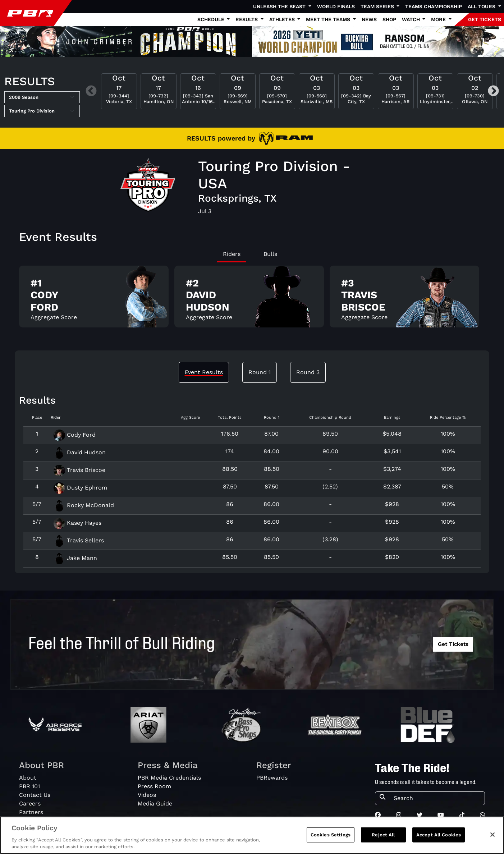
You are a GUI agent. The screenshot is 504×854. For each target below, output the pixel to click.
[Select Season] (42, 97)
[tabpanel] (252, 300)
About (28, 778)
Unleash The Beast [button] (280, 6)
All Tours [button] (482, 6)
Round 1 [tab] (260, 372)
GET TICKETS (485, 19)
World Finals (336, 6)
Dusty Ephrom (80, 488)
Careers (30, 804)
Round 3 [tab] (308, 372)
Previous (91, 91)
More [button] (439, 19)
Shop (389, 19)
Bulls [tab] (270, 254)
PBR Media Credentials (169, 778)
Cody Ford (75, 435)
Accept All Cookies (439, 836)
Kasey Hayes (77, 523)
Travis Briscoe (79, 470)
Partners (31, 812)
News (369, 19)
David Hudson (80, 452)
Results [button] (247, 19)
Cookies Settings (331, 836)
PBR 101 (29, 786)
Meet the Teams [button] (329, 19)
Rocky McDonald (84, 505)
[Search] (437, 798)
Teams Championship (434, 6)
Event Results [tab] (204, 372)
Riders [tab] (232, 254)
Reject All (383, 836)
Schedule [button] (212, 19)
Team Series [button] (378, 6)
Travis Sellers (79, 540)
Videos (147, 795)
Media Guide (155, 804)
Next (493, 91)
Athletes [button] (283, 19)
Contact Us (35, 795)
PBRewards (272, 778)
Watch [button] (412, 19)
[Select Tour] (42, 111)
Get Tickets (453, 644)
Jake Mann (75, 558)
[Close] (492, 836)
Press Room (154, 786)
